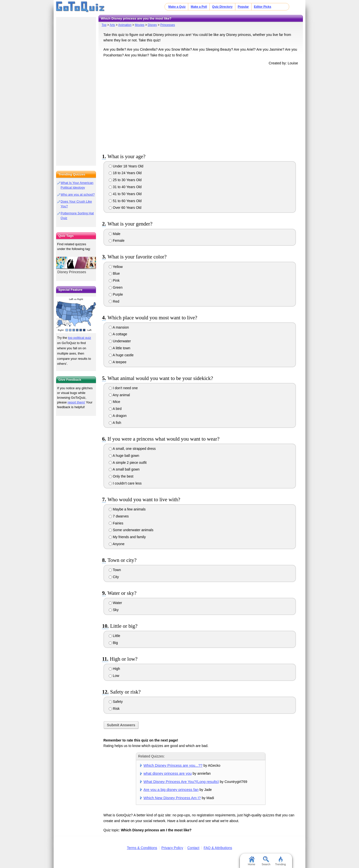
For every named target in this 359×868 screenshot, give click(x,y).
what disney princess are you (168, 773)
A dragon (118, 416)
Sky (114, 610)
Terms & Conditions (142, 848)
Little (114, 636)
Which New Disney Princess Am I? (172, 798)
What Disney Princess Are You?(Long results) (181, 782)
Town (115, 570)
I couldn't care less (125, 483)
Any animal (119, 395)
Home (251, 861)
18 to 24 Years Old (125, 173)
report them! (76, 402)
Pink (114, 280)
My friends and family (127, 537)
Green (116, 287)
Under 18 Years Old (126, 166)
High (114, 669)
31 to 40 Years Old (125, 187)
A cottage (118, 334)
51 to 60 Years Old (125, 201)
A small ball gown (124, 469)
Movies (140, 25)
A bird (115, 409)
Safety (116, 702)
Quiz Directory (222, 7)
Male (115, 234)
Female (117, 241)
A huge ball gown (124, 456)
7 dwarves (119, 516)
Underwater (120, 341)
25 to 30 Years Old (125, 180)
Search (266, 861)
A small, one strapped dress (132, 449)
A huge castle (121, 355)
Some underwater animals (131, 530)
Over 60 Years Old (125, 208)
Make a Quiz (177, 7)
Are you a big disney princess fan (171, 790)
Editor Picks (263, 7)
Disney (152, 25)
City (114, 577)
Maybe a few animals (127, 509)
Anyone (117, 544)
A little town (120, 348)
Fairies (116, 523)
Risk (114, 709)
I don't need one (123, 388)
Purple (116, 294)
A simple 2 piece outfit (128, 463)
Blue (114, 273)
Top (104, 25)
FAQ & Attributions (218, 848)
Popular (243, 7)
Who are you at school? (78, 194)
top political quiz (80, 338)
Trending (280, 861)
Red (114, 301)
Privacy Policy (172, 848)
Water (115, 603)
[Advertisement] (201, 108)
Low (114, 676)
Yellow (116, 267)
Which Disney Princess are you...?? (173, 765)
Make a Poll (199, 7)
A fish (115, 423)
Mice (114, 402)
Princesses (168, 25)
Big (113, 643)
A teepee (118, 362)
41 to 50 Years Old (125, 194)
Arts (112, 25)
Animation (125, 25)
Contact (193, 848)
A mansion (119, 327)
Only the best (121, 476)
